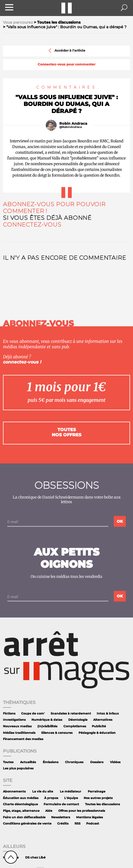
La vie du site (43, 792)
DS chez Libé (35, 858)
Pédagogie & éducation (97, 733)
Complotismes (75, 726)
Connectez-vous (32, 225)
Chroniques (74, 762)
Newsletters (61, 817)
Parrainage (97, 792)
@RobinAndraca (71, 127)
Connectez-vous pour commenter (66, 64)
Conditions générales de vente (27, 824)
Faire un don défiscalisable (24, 817)
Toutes (8, 762)
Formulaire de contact (61, 804)
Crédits (63, 824)
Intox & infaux (108, 714)
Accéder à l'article (66, 51)
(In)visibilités (47, 726)
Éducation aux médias (21, 798)
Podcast (93, 824)
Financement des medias (23, 739)
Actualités (28, 762)
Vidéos (115, 762)
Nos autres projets (98, 798)
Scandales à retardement (71, 714)
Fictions (9, 714)
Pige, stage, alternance (21, 811)
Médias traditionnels (19, 733)
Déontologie (78, 720)
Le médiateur (71, 792)
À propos (51, 798)
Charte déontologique (20, 804)
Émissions (51, 762)
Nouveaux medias (17, 726)
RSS (77, 824)
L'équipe (71, 798)
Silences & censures (57, 733)
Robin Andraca (73, 123)
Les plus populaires (18, 768)
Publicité (99, 726)
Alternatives (103, 720)
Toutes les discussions (103, 804)
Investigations (14, 720)
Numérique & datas (47, 720)
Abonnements (14, 792)
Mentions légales (90, 817)
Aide (49, 811)
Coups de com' (33, 714)
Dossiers (97, 762)
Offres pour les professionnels (82, 811)
